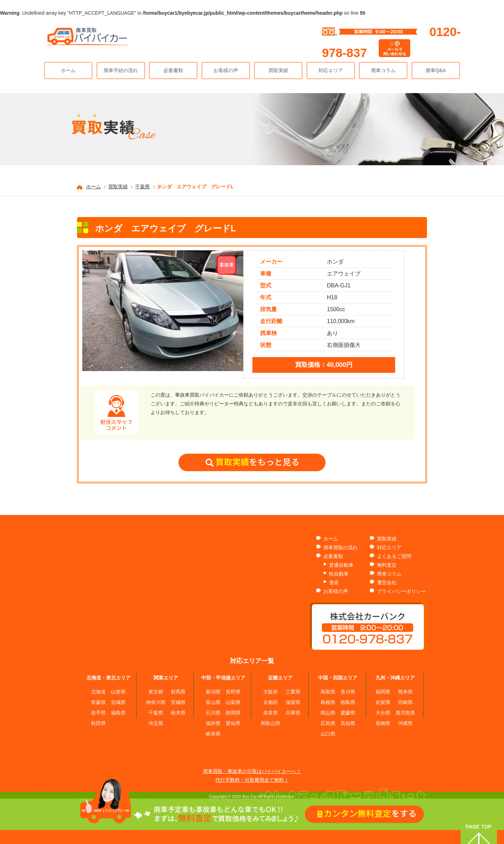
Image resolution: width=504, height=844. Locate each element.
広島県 (328, 723)
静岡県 (233, 713)
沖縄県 (405, 723)
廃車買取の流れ (341, 547)
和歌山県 (271, 723)
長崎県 (383, 723)
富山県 (213, 702)
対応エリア (331, 70)
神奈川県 (156, 702)
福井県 (213, 723)
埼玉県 (156, 723)
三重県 (293, 692)
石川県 (213, 713)
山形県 (118, 692)
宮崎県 (405, 702)
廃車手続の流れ (121, 70)
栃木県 (178, 713)
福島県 (118, 713)
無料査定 (387, 565)
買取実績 (278, 70)
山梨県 (233, 702)
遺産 (334, 583)
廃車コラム (383, 70)
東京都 (156, 692)
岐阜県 (213, 734)
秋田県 (98, 723)
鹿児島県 (405, 713)
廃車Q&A (436, 70)
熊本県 (405, 692)
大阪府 (271, 692)
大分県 (383, 713)
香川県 (348, 692)
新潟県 (213, 692)
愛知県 (233, 723)
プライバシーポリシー (401, 591)
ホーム (68, 70)
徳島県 (348, 702)
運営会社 (387, 583)
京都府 (271, 702)
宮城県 (118, 702)
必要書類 (173, 70)
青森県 (98, 702)
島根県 (328, 702)
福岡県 (383, 692)
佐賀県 (383, 702)
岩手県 (98, 713)
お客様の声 (226, 70)
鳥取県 (328, 692)
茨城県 (178, 702)
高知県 (348, 723)
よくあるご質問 (394, 556)
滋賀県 (293, 702)
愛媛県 (348, 713)
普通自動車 (341, 565)
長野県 (233, 692)
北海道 (98, 692)
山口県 (328, 734)
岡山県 (328, 713)
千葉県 (142, 187)
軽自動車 (339, 574)
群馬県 (178, 692)
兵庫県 (293, 713)
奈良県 (271, 713)
